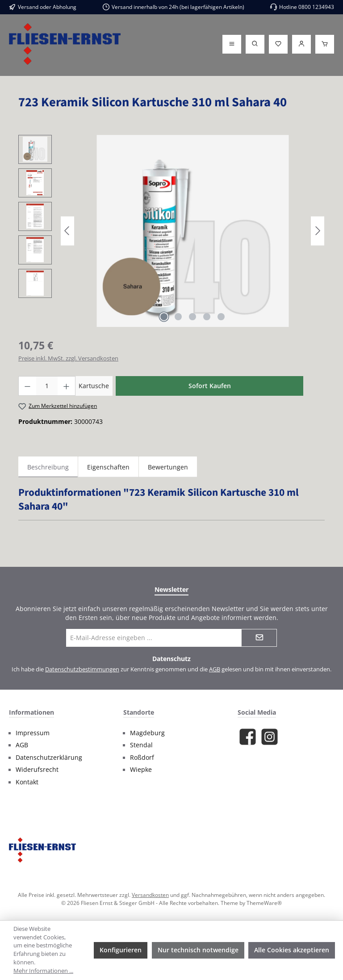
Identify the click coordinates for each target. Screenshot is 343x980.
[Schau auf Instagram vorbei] (270, 737)
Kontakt (27, 782)
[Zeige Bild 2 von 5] (178, 317)
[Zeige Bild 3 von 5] (192, 317)
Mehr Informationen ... (43, 971)
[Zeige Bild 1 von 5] (164, 317)
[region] (171, 231)
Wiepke (141, 770)
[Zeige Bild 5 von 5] (221, 317)
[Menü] (232, 44)
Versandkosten (150, 895)
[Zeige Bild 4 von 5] (207, 317)
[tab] (48, 467)
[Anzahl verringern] (27, 386)
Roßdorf (142, 758)
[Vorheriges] (67, 231)
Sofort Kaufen (210, 386)
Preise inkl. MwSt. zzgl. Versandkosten (68, 358)
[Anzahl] (47, 386)
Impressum (33, 733)
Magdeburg (147, 733)
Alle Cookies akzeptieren (292, 950)
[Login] (301, 44)
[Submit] (259, 638)
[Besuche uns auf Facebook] (248, 737)
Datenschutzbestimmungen (82, 669)
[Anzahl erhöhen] (67, 386)
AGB (215, 669)
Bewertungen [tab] (168, 467)
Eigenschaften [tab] (108, 467)
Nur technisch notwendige (198, 950)
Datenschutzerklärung (49, 758)
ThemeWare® (264, 903)
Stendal (141, 745)
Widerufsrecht (37, 770)
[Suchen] (255, 44)
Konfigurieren (121, 950)
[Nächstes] (318, 231)
